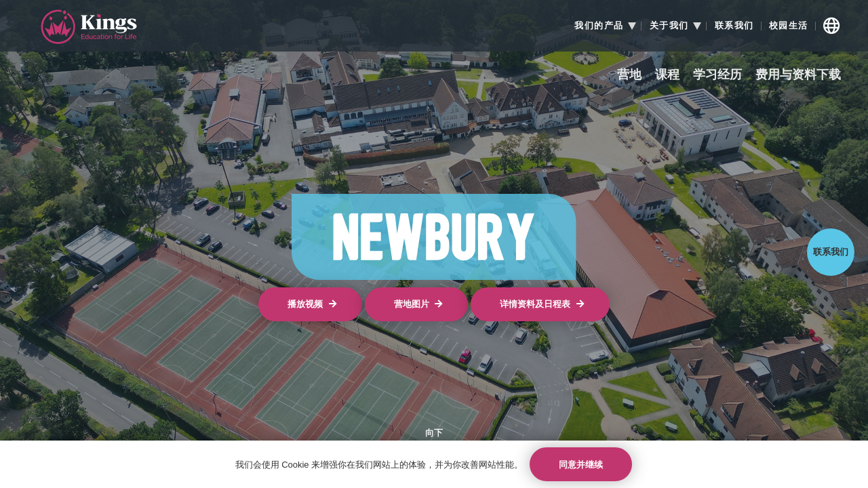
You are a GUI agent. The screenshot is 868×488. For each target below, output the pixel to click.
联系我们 (734, 26)
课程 (667, 75)
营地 (629, 75)
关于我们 (669, 26)
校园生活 (789, 26)
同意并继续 (581, 465)
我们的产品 (599, 26)
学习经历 (717, 75)
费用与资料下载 (798, 75)
